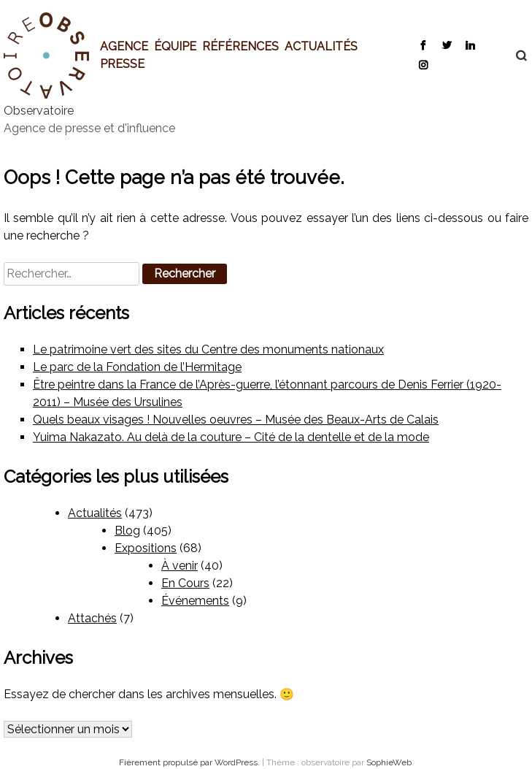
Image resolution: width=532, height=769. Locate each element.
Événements (195, 601)
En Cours (185, 583)
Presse (122, 64)
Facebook (423, 45)
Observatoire (39, 111)
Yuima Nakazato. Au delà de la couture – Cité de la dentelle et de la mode (231, 437)
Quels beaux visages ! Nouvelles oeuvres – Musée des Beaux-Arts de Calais (236, 420)
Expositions (146, 548)
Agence (124, 46)
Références (240, 46)
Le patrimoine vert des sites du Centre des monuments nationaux (208, 349)
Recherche (514, 56)
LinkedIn (470, 45)
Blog (127, 531)
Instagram (423, 64)
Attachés (92, 618)
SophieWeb (389, 762)
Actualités (321, 46)
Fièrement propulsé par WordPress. (190, 762)
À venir (180, 566)
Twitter (446, 45)
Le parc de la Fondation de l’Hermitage (137, 367)
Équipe (175, 46)
